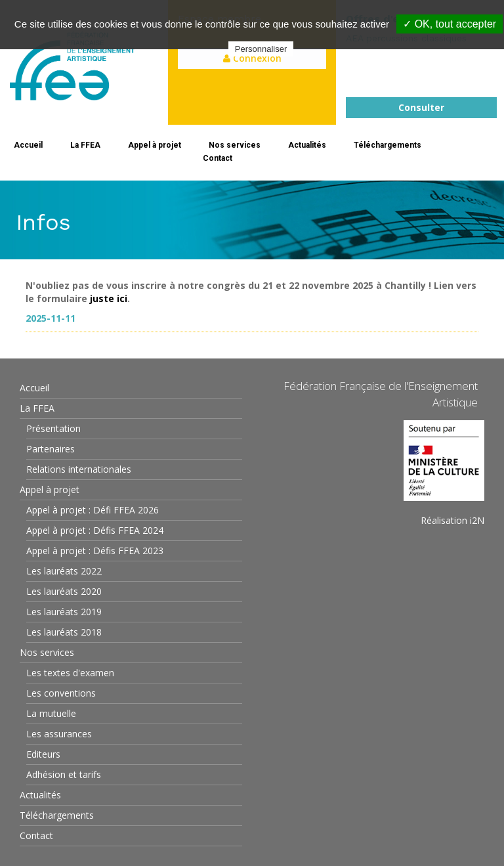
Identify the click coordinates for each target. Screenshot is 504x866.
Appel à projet (155, 145)
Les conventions (61, 693)
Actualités (307, 145)
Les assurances (59, 734)
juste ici (109, 298)
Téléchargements (388, 145)
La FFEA (85, 145)
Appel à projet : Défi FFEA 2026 (93, 510)
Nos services (235, 145)
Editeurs (43, 754)
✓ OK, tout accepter (450, 24)
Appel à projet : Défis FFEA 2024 (95, 530)
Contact (218, 158)
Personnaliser (261, 49)
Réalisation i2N (452, 520)
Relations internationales (79, 469)
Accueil (28, 145)
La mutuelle (51, 713)
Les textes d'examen (70, 673)
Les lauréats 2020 (64, 591)
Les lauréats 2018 (64, 632)
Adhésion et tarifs (64, 774)
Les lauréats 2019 (64, 612)
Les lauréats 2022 (64, 571)
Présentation (53, 428)
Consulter (421, 107)
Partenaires (51, 449)
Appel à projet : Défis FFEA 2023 (95, 551)
